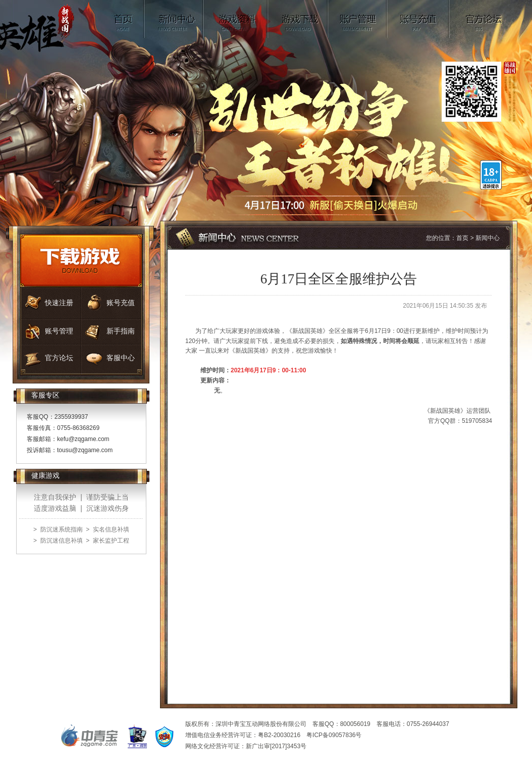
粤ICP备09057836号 (334, 735)
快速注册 (59, 303)
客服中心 (121, 358)
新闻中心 (174, 19)
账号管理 (358, 19)
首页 (124, 19)
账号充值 (418, 19)
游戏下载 (298, 19)
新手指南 (121, 331)
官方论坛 (484, 19)
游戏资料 (236, 19)
